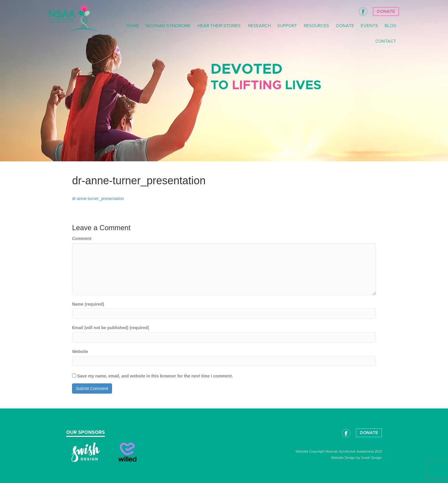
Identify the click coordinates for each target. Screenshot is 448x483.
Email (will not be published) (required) (111, 328)
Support (287, 26)
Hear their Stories (219, 26)
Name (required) (88, 304)
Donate (386, 12)
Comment (82, 239)
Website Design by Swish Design (356, 458)
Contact (386, 41)
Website (80, 352)
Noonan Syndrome (168, 26)
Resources (316, 26)
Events (369, 26)
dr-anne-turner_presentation (98, 199)
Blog (390, 26)
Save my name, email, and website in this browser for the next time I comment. (155, 376)
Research (259, 26)
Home (133, 26)
